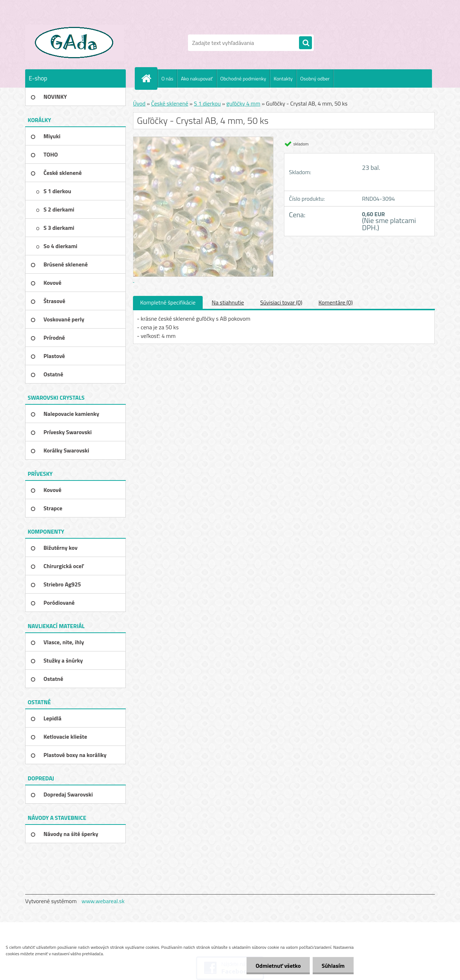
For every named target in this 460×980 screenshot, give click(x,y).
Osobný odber (315, 78)
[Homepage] (149, 78)
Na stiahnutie (228, 302)
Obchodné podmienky (243, 78)
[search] (305, 43)
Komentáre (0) (335, 302)
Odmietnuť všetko (278, 966)
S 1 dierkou (208, 103)
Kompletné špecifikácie (168, 302)
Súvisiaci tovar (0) (281, 302)
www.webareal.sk (103, 901)
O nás (167, 78)
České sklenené (169, 103)
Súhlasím (333, 966)
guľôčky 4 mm (243, 103)
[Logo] (75, 43)
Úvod (139, 103)
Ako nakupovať (197, 78)
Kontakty (283, 78)
